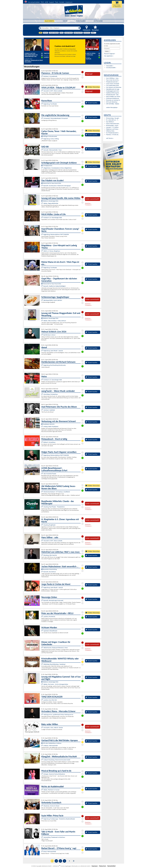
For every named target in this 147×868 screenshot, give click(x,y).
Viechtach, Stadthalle (49, 410)
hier (74, 56)
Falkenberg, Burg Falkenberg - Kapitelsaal (54, 664)
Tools (57, 2)
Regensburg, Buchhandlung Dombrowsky (55, 365)
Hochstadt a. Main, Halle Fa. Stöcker (53, 728)
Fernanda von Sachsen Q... (113, 100)
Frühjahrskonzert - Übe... (113, 95)
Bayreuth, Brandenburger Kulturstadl (53, 600)
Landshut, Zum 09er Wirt (50, 700)
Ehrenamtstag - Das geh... (113, 118)
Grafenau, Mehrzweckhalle (51, 746)
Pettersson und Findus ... (113, 129)
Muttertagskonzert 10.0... (113, 91)
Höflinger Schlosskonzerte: (49, 136)
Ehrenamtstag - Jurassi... (113, 125)
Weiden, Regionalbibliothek (51, 203)
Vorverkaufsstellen (34, 2)
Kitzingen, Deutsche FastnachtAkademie (54, 774)
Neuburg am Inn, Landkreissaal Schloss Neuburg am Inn (58, 715)
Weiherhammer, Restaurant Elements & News (56, 648)
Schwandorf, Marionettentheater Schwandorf (56, 118)
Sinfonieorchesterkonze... (113, 98)
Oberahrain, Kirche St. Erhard (51, 806)
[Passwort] (112, 48)
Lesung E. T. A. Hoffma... (113, 127)
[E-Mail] (112, 46)
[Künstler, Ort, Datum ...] (60, 28)
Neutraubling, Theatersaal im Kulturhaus (54, 837)
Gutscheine (98, 21)
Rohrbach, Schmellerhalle (50, 76)
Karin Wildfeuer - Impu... (113, 78)
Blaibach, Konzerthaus (49, 442)
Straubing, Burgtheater (49, 525)
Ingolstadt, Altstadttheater (50, 631)
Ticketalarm (81, 21)
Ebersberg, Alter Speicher (50, 555)
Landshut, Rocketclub (49, 617)
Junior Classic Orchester (113, 84)
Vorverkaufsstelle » (111, 68)
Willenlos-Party (110, 131)
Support (51, 2)
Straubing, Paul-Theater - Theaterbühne (54, 507)
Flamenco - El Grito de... (113, 135)
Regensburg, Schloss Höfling (51, 139)
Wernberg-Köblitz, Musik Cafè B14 (53, 300)
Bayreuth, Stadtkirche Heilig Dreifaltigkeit (54, 286)
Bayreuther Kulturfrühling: (49, 569)
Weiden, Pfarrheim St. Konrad (51, 790)
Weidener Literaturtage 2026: (50, 201)
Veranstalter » (110, 66)
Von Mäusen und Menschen (114, 87)
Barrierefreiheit (111, 866)
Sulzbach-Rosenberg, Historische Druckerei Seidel (57, 760)
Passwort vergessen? (110, 54)
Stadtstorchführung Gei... (113, 93)
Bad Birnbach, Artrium (49, 335)
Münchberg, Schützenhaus (51, 394)
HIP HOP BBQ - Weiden (113, 104)
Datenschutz (103, 866)
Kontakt (62, 2)
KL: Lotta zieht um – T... (112, 120)
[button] (107, 51)
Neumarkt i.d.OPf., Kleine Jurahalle (53, 91)
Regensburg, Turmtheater (50, 104)
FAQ (42, 2)
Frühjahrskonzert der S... (113, 82)
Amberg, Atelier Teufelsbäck (51, 426)
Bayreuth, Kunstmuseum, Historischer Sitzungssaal (57, 186)
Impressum (69, 2)
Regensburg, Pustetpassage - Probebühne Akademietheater (59, 819)
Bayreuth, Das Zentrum (50, 572)
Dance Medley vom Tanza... (114, 96)
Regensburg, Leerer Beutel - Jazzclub (53, 351)
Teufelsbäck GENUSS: (48, 424)
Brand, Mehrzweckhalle (50, 851)
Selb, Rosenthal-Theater (50, 474)
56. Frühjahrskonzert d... (113, 133)
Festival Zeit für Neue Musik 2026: (51, 183)
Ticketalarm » (88, 205)
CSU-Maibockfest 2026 (112, 85)
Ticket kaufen (91, 103)
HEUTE (65, 21)
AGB (46, 2)
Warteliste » (88, 203)
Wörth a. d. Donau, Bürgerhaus (52, 251)
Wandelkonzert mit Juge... (113, 89)
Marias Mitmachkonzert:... (113, 124)
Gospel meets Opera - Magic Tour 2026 (89, 54)
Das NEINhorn (110, 122)
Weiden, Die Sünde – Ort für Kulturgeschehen (56, 684)
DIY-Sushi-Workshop (112, 102)
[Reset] (79, 28)
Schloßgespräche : (47, 166)
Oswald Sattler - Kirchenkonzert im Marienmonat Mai (31, 55)
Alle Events (49, 21)
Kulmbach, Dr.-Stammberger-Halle (53, 218)
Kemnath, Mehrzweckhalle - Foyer (52, 150)
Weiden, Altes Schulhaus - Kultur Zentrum (55, 321)
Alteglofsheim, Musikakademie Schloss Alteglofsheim (58, 168)
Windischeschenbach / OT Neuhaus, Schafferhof (57, 492)
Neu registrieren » (109, 56)
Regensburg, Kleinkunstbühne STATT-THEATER (56, 234)
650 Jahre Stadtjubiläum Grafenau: (52, 743)
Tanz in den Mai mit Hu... (113, 80)
